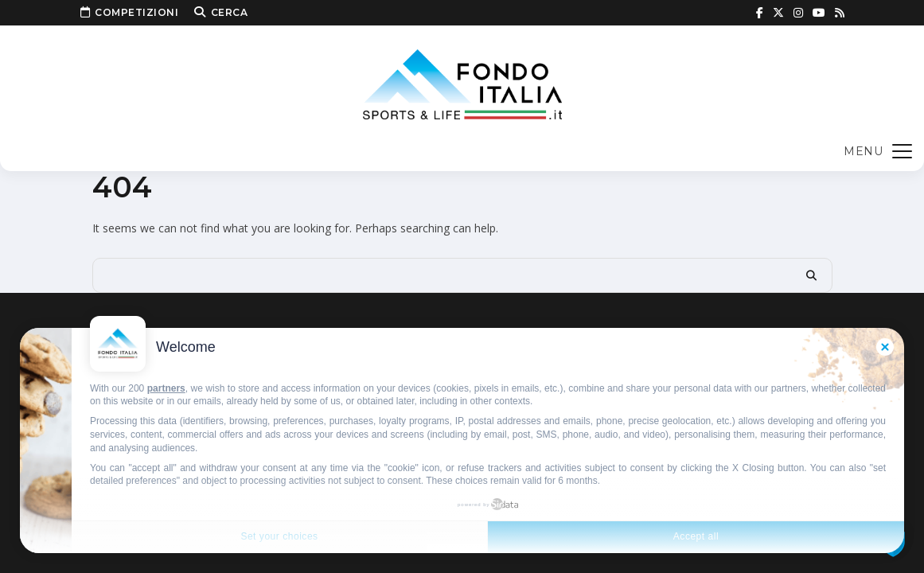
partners (166, 388)
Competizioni (130, 13)
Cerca (221, 13)
